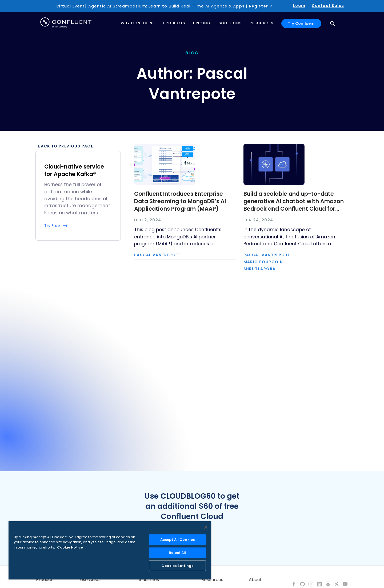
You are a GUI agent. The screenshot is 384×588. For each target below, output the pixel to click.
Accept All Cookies (177, 540)
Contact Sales (328, 6)
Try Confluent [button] (301, 23)
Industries (149, 580)
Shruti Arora (260, 269)
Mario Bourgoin (263, 262)
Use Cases (91, 580)
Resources (212, 580)
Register (259, 6)
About (255, 580)
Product (44, 580)
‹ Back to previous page (64, 146)
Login (299, 6)
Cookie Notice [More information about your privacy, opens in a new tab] (70, 547)
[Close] (206, 527)
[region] (110, 550)
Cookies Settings (177, 566)
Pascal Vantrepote (157, 255)
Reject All (177, 553)
